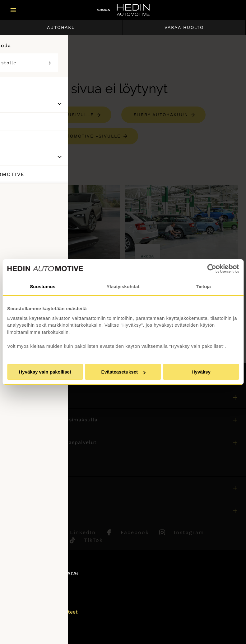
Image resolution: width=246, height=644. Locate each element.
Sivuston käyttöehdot (33, 595)
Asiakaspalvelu (25, 465)
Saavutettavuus (26, 620)
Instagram (189, 532)
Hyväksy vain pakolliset (45, 372)
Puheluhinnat (24, 603)
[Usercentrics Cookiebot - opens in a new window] (212, 269)
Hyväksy (201, 372)
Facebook (135, 532)
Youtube (47, 540)
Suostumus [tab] (43, 286)
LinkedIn (83, 532)
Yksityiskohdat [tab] (123, 286)
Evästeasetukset (123, 372)
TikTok (93, 540)
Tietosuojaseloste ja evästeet (43, 612)
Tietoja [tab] (203, 286)
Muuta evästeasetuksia (35, 629)
